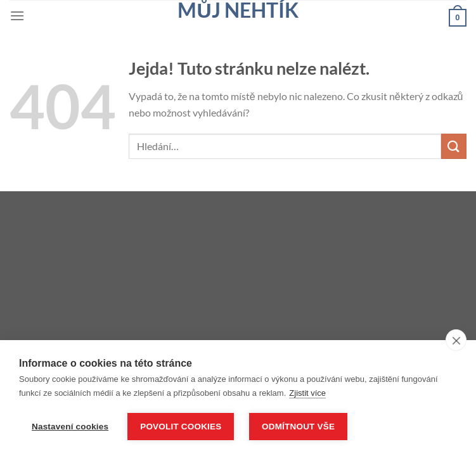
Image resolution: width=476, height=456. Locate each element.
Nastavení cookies (70, 427)
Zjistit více (307, 393)
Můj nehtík (238, 10)
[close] (456, 340)
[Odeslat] (454, 146)
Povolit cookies (181, 427)
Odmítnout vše (298, 427)
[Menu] (17, 16)
